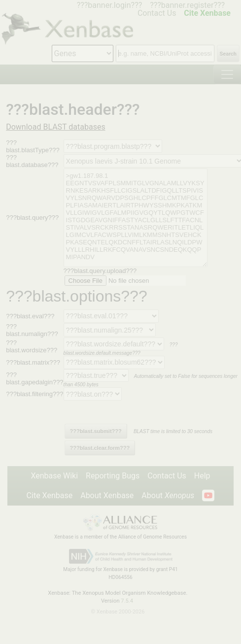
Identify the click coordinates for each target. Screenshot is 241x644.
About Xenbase (107, 495)
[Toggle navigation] (227, 74)
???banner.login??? (110, 5)
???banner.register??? (187, 5)
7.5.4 (127, 601)
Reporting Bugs (113, 476)
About (168, 495)
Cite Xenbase (50, 495)
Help (202, 476)
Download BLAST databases (55, 127)
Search (228, 54)
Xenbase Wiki (54, 476)
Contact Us (167, 476)
